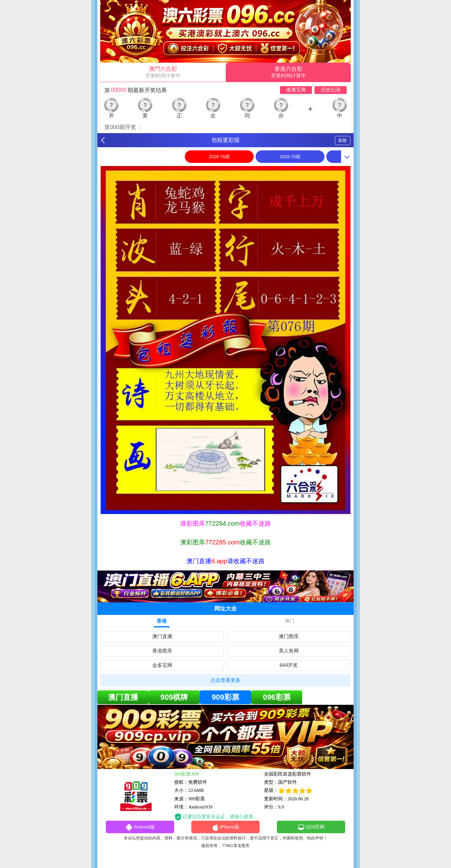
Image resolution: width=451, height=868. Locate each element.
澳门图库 (289, 636)
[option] (225, 340)
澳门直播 (162, 636)
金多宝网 (162, 665)
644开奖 (289, 665)
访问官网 (311, 827)
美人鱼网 (289, 651)
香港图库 (162, 651)
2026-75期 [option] (290, 157)
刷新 (343, 140)
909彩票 (225, 697)
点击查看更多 (225, 680)
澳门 (290, 621)
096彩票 (277, 697)
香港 (162, 621)
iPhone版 (226, 827)
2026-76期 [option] (219, 157)
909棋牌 (174, 697)
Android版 (140, 827)
